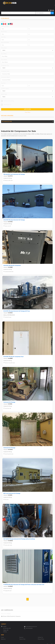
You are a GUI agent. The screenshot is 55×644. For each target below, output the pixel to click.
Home (3, 637)
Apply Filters (27, 109)
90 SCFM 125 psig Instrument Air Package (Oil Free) (17, 311)
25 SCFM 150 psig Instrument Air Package (14, 220)
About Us (3, 639)
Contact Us (40, 637)
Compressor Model (5, 77)
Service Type (4, 94)
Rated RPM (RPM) (5, 43)
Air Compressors (7, 121)
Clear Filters (28, 112)
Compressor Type (5, 66)
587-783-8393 (29, 628)
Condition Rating (5, 89)
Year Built (3, 83)
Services (21, 637)
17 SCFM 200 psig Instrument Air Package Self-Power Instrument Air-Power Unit (24, 585)
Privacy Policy (41, 639)
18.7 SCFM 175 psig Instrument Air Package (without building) (19, 539)
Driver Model (4, 60)
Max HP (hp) (4, 32)
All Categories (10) (6, 119)
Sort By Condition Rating (9, 101)
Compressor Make (5, 71)
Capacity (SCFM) (5, 26)
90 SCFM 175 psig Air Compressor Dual (13, 357)
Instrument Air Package (9, 402)
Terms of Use (22, 639)
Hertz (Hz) (3, 37)
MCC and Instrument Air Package (12, 493)
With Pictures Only (8, 105)
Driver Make (4, 54)
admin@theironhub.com (31, 627)
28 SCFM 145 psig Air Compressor (12, 265)
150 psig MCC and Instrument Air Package (14, 174)
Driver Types (4, 48)
